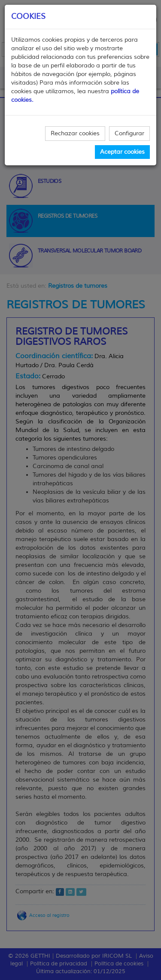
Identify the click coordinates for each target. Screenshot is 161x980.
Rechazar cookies (75, 133)
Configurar (129, 133)
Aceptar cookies (122, 152)
